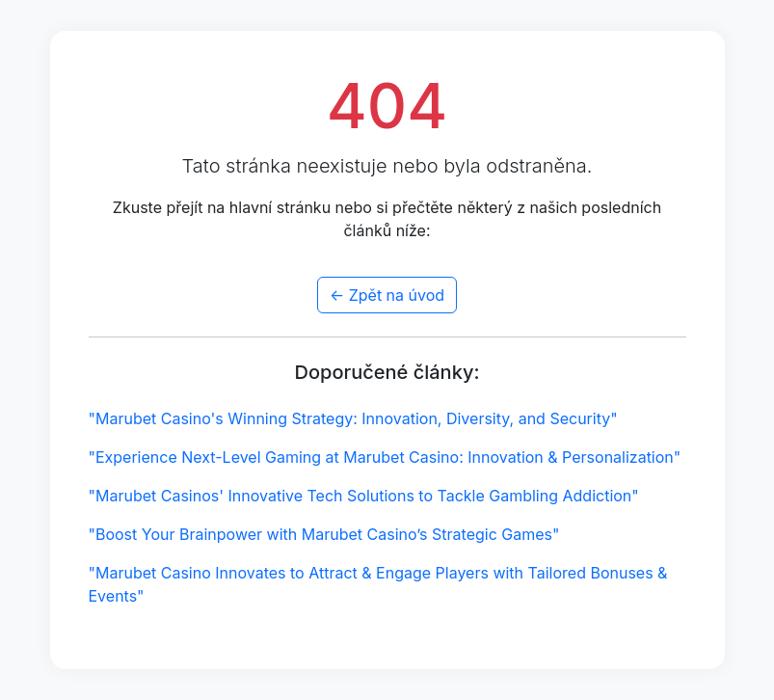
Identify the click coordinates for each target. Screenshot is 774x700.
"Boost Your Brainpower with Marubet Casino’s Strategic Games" (324, 534)
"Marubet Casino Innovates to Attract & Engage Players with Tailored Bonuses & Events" (378, 584)
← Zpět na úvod (387, 295)
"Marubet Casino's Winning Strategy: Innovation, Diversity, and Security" (353, 418)
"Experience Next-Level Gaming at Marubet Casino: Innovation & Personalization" (385, 457)
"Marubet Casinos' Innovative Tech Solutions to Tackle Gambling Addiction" (364, 496)
